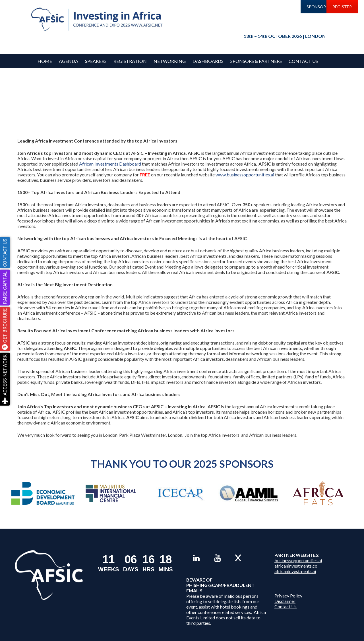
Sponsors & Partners (256, 61)
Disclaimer (285, 601)
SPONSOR (316, 7)
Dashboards (208, 61)
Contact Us (303, 61)
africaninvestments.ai (295, 571)
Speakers (96, 61)
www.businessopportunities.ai (245, 175)
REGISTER (342, 7)
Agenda (69, 61)
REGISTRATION (130, 61)
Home (45, 61)
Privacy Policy (288, 596)
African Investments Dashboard (110, 164)
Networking (170, 61)
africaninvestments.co (296, 566)
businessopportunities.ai (298, 560)
